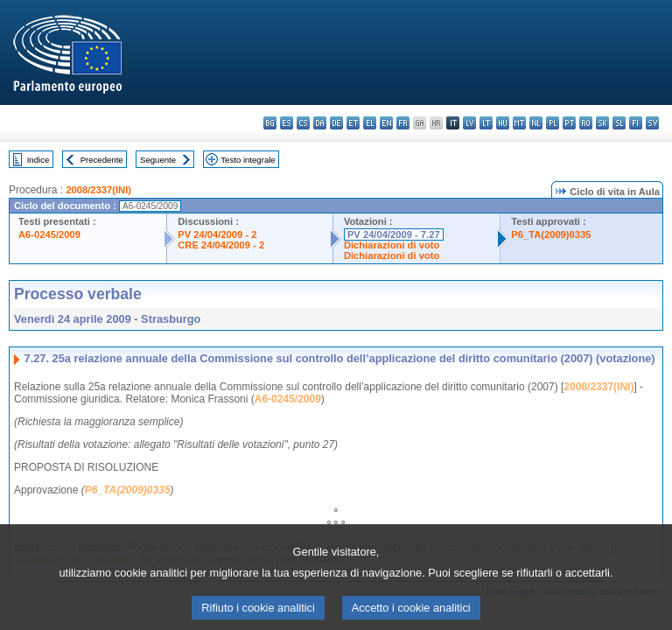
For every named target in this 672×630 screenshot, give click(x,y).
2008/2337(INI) (98, 190)
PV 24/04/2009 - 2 (217, 234)
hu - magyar (503, 123)
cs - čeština (303, 123)
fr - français (403, 123)
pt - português (569, 123)
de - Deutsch (336, 123)
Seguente (158, 160)
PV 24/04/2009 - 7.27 (394, 234)
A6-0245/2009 (49, 234)
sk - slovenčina (602, 123)
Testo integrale (248, 160)
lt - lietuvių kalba (486, 123)
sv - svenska (652, 123)
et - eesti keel (353, 123)
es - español (287, 123)
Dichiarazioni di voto (392, 245)
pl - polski (553, 123)
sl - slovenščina (619, 123)
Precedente (102, 160)
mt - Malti (519, 123)
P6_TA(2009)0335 (551, 234)
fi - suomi (636, 123)
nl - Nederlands (536, 123)
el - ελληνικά (370, 123)
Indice (38, 160)
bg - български (270, 123)
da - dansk (320, 123)
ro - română (586, 123)
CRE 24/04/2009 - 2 (221, 245)
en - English (386, 123)
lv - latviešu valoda (469, 123)
